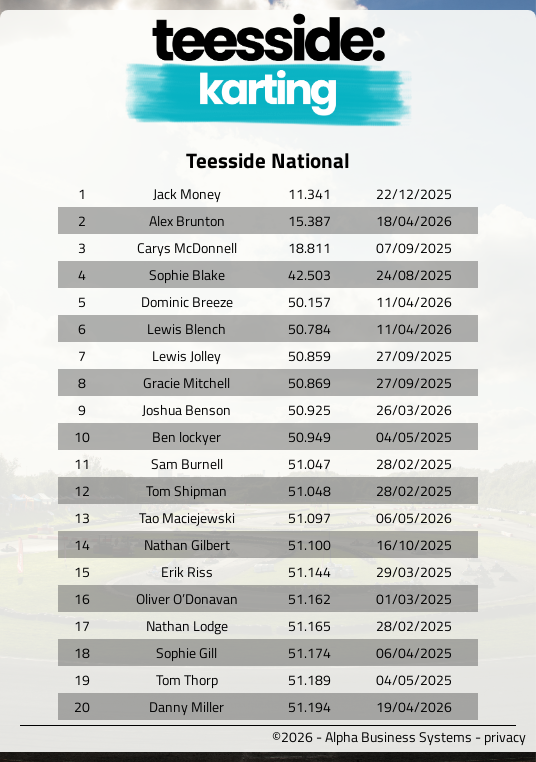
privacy (505, 736)
